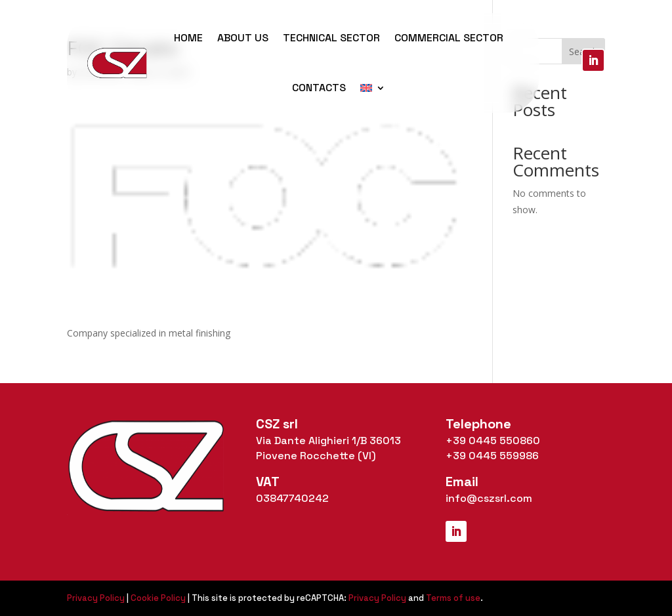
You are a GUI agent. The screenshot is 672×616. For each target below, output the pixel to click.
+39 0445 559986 (492, 456)
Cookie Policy (158, 598)
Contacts (319, 88)
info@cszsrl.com (489, 498)
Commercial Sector (449, 38)
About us (243, 38)
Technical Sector (331, 38)
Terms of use (453, 598)
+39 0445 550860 (493, 441)
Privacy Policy (96, 598)
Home (188, 38)
